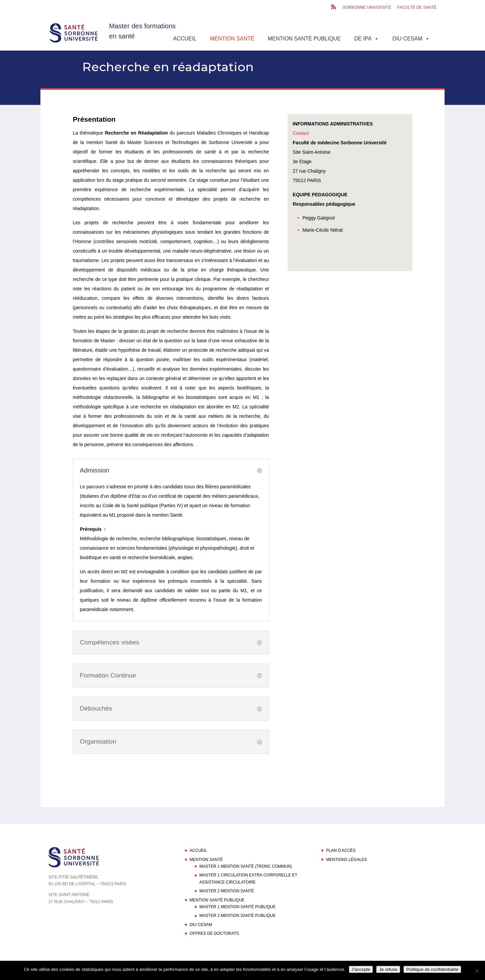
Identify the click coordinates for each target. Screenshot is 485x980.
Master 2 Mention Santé (227, 891)
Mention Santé (232, 39)
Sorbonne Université (367, 8)
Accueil (185, 39)
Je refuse (388, 969)
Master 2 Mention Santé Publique (237, 916)
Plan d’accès (341, 851)
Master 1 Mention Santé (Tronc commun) (246, 866)
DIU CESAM (411, 39)
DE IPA (367, 39)
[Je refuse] (477, 971)
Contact (301, 133)
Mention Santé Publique (304, 39)
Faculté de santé (417, 8)
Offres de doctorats (214, 933)
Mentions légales (346, 860)
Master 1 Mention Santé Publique (237, 907)
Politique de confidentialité (432, 969)
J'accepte (361, 969)
